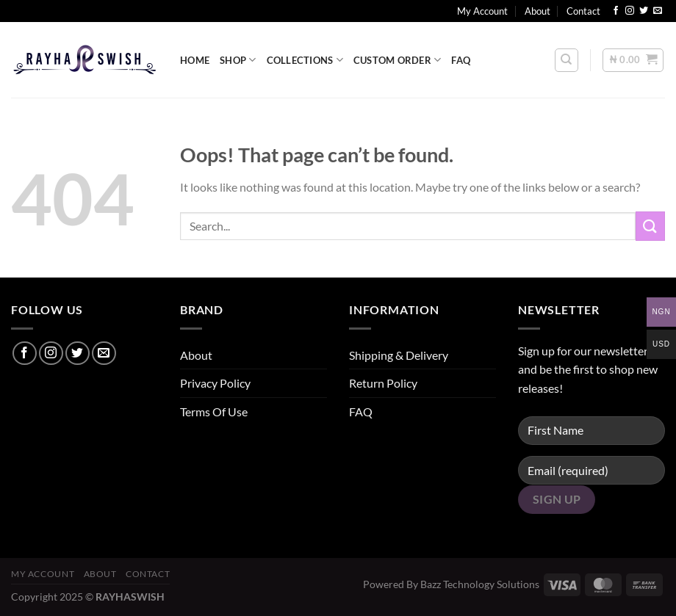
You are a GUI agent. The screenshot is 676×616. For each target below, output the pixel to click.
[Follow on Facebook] (616, 11)
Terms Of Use (214, 412)
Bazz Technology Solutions (480, 584)
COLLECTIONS (305, 60)
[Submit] (650, 226)
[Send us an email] (658, 11)
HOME (195, 60)
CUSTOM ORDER (398, 60)
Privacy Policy (215, 383)
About (537, 11)
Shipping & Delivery (399, 355)
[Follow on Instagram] (630, 11)
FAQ (461, 60)
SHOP (238, 60)
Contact (583, 11)
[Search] (567, 60)
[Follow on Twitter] (644, 11)
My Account (482, 11)
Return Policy (383, 383)
